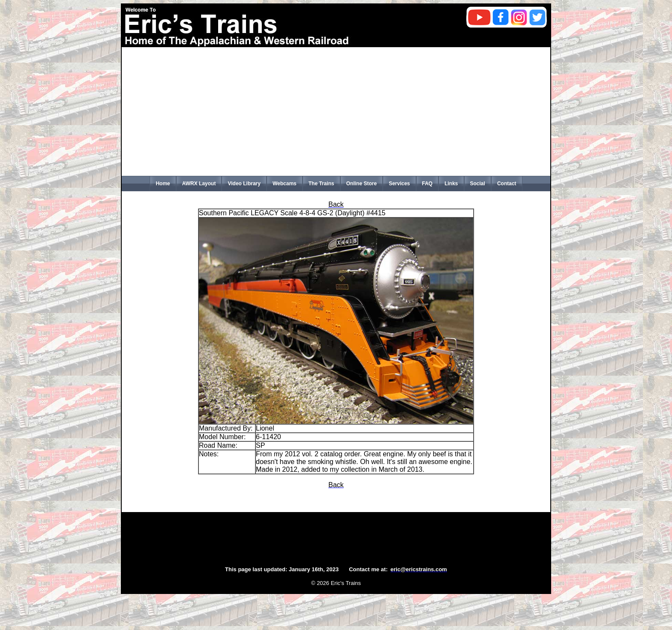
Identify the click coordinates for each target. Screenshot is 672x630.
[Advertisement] (336, 112)
